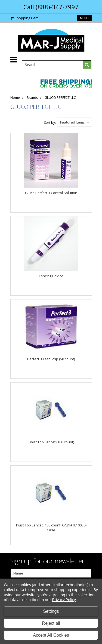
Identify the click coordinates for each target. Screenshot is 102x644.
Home (15, 98)
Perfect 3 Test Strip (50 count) (51, 359)
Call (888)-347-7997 (51, 7)
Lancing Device (51, 276)
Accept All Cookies (51, 635)
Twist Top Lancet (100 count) (51, 442)
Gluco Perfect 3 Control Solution (51, 193)
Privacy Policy (64, 600)
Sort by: (50, 123)
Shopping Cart (26, 18)
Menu (85, 18)
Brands (32, 98)
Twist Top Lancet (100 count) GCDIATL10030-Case (51, 528)
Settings (51, 611)
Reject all (51, 623)
